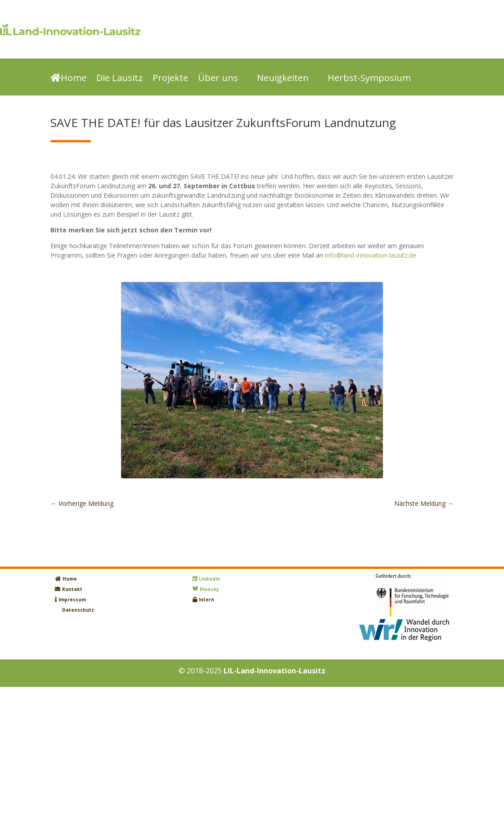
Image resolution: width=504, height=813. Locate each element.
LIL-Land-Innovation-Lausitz (274, 671)
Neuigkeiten (283, 79)
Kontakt (72, 589)
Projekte (170, 79)
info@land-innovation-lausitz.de (371, 255)
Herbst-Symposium (369, 79)
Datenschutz (78, 610)
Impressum (72, 600)
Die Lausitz (119, 79)
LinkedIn (209, 579)
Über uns (218, 79)
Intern (207, 600)
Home (68, 79)
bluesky (209, 589)
